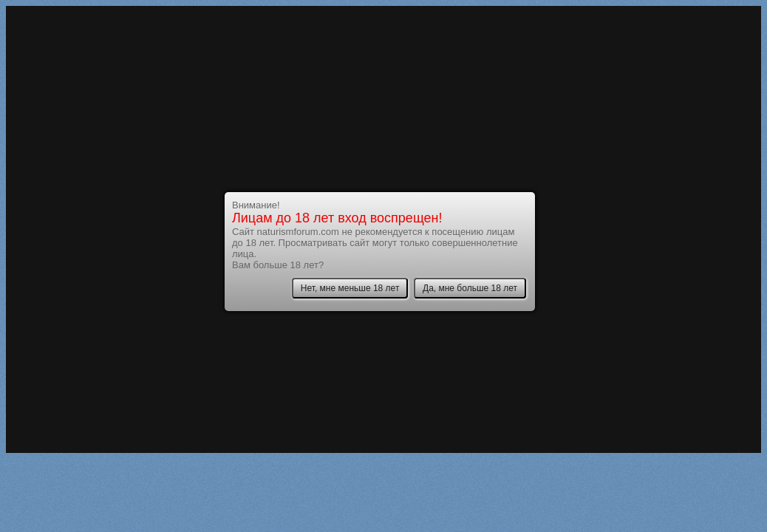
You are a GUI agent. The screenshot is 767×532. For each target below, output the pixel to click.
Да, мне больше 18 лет (470, 288)
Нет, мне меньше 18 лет (350, 288)
